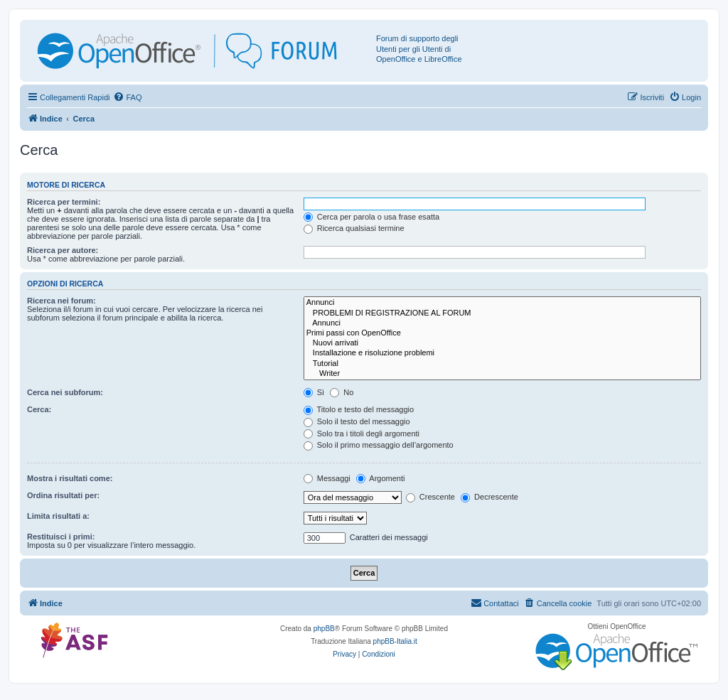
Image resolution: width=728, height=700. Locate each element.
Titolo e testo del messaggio (359, 409)
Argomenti (381, 478)
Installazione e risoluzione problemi (502, 353)
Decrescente (489, 497)
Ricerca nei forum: (61, 301)
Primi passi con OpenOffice (502, 333)
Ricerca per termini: (64, 202)
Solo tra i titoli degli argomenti (362, 434)
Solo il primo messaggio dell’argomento (379, 445)
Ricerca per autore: (63, 250)
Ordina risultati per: (63, 495)
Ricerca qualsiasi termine (354, 228)
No (342, 392)
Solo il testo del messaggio (357, 421)
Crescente (430, 497)
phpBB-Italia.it (395, 641)
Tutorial (502, 364)
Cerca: (39, 409)
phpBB (324, 629)
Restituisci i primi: (61, 537)
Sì (314, 392)
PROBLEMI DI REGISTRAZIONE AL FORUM (502, 313)
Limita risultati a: (58, 516)
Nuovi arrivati (502, 343)
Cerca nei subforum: (65, 392)
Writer (502, 374)
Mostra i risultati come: (70, 478)
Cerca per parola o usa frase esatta (371, 217)
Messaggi (327, 478)
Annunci (502, 303)
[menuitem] (127, 97)
